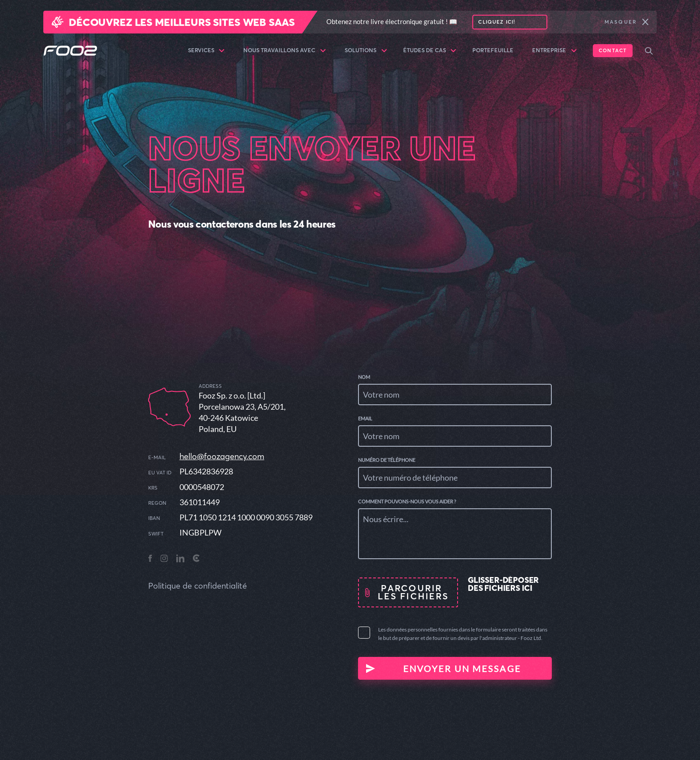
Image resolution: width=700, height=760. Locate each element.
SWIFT (156, 534)
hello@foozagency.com (222, 456)
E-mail (157, 458)
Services (206, 51)
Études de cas (430, 51)
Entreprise (554, 51)
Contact (613, 50)
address (210, 386)
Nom (364, 377)
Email (365, 418)
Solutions (366, 51)
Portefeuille (493, 50)
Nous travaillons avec (285, 51)
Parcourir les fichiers (413, 592)
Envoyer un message (462, 669)
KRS (153, 488)
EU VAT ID (160, 473)
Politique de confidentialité (198, 586)
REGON (157, 503)
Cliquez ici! (497, 22)
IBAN (154, 519)
